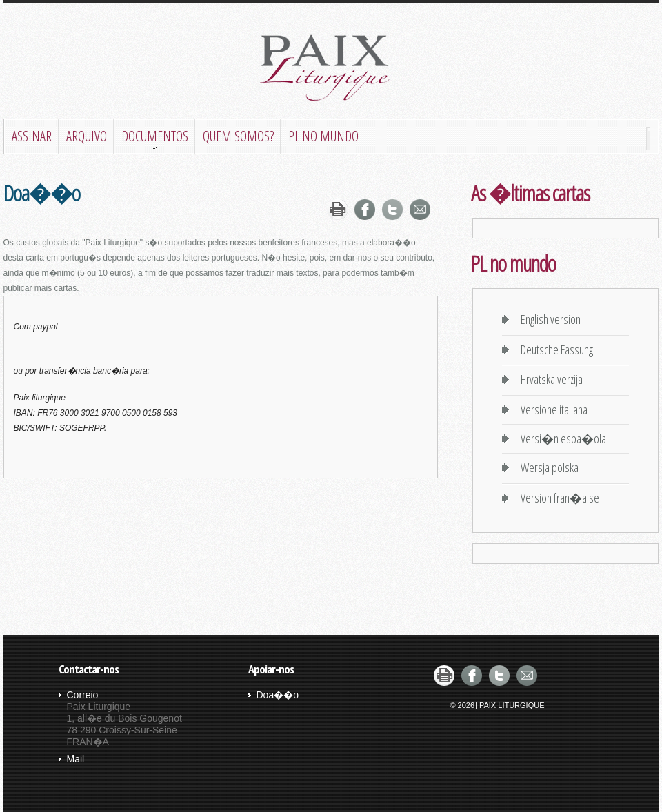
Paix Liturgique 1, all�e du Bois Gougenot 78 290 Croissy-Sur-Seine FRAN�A (124, 718)
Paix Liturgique (512, 705)
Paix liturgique (331, 68)
